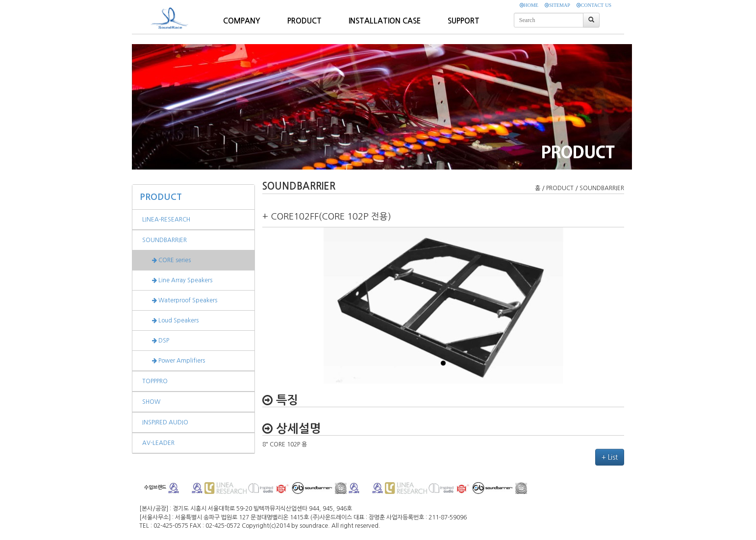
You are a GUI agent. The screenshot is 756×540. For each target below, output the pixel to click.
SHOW (151, 402)
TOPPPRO (155, 381)
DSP (156, 341)
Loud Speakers (170, 320)
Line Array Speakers (177, 280)
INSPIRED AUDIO (165, 422)
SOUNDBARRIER (164, 240)
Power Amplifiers (174, 361)
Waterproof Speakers (180, 300)
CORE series (166, 260)
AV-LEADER (158, 443)
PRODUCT (161, 197)
